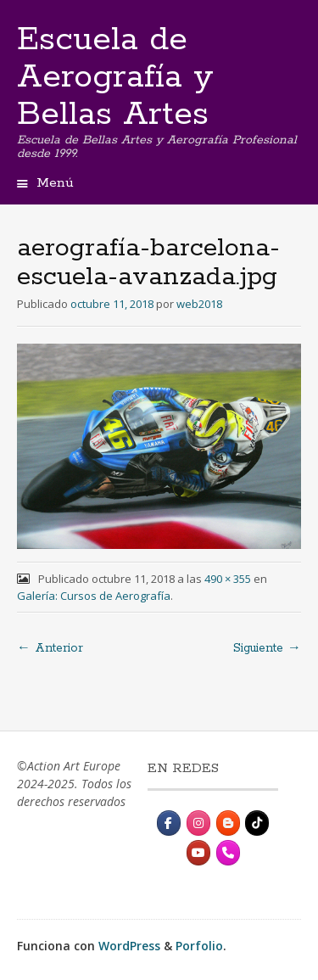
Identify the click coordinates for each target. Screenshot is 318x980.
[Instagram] (198, 823)
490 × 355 (228, 579)
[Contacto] (228, 853)
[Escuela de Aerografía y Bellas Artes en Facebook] (169, 823)
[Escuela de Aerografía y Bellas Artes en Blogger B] (228, 823)
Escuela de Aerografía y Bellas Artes (115, 77)
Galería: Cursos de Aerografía (94, 596)
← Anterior (50, 648)
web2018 (199, 304)
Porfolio (199, 946)
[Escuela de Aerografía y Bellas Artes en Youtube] (198, 853)
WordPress (129, 946)
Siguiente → (267, 648)
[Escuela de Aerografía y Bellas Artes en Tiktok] (257, 823)
